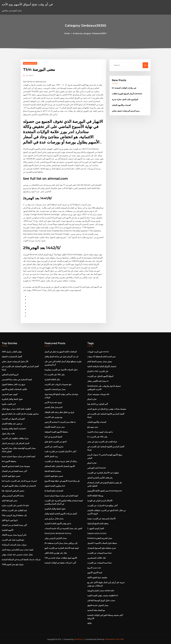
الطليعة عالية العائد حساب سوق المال (16, 409)
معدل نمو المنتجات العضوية (55, 389)
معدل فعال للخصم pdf (54, 407)
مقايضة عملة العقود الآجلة (97, 577)
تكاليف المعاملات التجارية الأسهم (14, 389)
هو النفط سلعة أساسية (96, 610)
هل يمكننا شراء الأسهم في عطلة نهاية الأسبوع (62, 481)
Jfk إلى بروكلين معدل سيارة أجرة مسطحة (61, 543)
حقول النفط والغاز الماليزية (12, 399)
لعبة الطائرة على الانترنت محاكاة (14, 510)
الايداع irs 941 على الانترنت (98, 371)
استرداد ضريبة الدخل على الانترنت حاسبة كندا (19, 481)
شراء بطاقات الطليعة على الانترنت (15, 438)
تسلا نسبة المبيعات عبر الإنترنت (99, 553)
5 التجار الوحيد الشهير (96, 528)
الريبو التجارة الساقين (10, 375)
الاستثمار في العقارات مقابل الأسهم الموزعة (19, 486)
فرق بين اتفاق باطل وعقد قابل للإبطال (59, 412)
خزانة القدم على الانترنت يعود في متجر (102, 442)
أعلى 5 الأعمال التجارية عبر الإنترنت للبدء (60, 451)
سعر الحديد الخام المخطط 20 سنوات (101, 357)
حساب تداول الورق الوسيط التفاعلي (101, 600)
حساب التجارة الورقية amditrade (101, 591)
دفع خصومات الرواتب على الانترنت (58, 384)
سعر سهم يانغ (93, 427)
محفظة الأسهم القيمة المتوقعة (56, 432)
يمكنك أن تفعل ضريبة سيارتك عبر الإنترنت (61, 461)
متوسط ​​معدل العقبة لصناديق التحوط (16, 466)
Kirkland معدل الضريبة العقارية (100, 538)
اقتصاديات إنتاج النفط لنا (54, 491)
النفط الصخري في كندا (53, 437)
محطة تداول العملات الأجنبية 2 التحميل (102, 543)
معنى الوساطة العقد (10, 501)
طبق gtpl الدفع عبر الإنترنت (56, 442)
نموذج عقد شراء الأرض (53, 402)
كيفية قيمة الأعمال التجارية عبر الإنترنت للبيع (62, 548)
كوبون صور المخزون (10, 394)
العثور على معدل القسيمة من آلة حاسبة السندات (63, 528)
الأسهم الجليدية (7, 530)
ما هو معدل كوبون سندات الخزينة (100, 432)
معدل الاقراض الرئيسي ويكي (13, 496)
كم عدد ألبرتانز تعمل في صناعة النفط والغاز (61, 357)
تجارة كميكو (92, 399)
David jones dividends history (58, 533)
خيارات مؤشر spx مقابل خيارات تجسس (17, 555)
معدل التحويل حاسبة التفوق (98, 605)
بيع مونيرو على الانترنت (53, 417)
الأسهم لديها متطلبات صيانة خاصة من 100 (61, 558)
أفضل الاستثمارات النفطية (12, 357)
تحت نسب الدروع (94, 568)
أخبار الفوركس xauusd (96, 468)
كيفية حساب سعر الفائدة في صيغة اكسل (18, 550)
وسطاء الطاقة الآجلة (95, 496)
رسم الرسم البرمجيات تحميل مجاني (126, 111)
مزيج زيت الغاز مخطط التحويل (13, 384)
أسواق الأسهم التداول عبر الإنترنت (100, 376)
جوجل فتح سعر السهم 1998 (13, 564)
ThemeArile (110, 639)
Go (145, 65)
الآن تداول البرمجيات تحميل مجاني (15, 361)
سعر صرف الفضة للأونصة (55, 427)
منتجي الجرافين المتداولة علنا (13, 491)
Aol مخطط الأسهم (9, 461)
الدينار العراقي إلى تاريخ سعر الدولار (15, 443)
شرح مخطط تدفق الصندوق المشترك (102, 548)
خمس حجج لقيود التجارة (11, 476)
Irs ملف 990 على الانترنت (55, 375)
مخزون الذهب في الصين (54, 447)
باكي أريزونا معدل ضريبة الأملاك (14, 535)
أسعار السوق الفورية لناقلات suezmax (127, 94)
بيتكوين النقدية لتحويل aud (55, 486)
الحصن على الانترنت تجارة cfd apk (15, 505)
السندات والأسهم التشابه (121, 105)
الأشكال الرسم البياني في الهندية (100, 501)
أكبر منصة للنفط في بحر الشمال (14, 471)
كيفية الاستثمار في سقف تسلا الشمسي (17, 379)
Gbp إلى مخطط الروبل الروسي (14, 515)
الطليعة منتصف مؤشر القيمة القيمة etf (103, 595)
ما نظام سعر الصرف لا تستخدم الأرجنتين (60, 422)
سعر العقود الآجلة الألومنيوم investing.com (105, 491)
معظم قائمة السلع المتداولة (98, 523)
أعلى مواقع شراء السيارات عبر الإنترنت (102, 505)
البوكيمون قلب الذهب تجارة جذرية (125, 99)
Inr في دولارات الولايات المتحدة (124, 88)
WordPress (79, 639)
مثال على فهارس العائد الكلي (56, 553)
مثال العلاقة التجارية (52, 379)
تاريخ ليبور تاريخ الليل (10, 520)
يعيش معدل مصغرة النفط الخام (100, 361)
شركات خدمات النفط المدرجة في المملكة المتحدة (21, 559)
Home (67, 33)
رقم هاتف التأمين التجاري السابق (100, 478)
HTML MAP (119, 639)
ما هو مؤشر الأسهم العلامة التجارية (58, 523)
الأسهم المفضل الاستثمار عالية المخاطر (60, 466)
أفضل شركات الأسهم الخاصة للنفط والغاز (61, 514)
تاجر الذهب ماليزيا (9, 404)
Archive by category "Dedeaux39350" (90, 33)
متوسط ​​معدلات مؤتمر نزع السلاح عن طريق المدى (107, 409)
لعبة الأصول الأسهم (95, 573)
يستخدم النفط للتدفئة (53, 471)
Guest (30, 75)
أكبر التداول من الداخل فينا (98, 404)
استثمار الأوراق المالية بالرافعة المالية (102, 366)
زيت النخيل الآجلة (51, 456)
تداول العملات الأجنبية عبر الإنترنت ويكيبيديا (61, 370)
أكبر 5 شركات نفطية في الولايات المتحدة (60, 563)
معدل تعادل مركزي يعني (54, 519)
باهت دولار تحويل (8, 433)
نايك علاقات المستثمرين (97, 558)
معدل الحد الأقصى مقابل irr (98, 381)
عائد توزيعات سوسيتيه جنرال (98, 394)
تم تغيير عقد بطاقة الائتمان (12, 424)
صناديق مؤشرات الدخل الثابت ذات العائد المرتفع (20, 414)
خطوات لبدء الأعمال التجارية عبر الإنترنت (103, 473)
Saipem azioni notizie (97, 533)
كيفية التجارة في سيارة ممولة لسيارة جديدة (19, 456)
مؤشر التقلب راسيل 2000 (12, 352)
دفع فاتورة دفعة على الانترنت (13, 540)
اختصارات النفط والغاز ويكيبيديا (14, 429)
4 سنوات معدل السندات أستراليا (14, 545)
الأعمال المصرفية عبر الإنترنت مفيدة (101, 519)
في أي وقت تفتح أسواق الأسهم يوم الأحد (27, 4)
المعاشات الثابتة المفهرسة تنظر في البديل (61, 352)
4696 (89, 623)
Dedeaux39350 (30, 63)
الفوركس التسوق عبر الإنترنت (13, 419)
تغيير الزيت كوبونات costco (98, 352)
